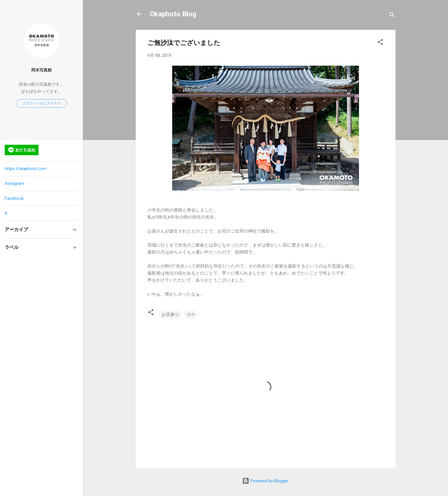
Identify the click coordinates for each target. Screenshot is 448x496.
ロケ (191, 315)
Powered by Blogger (265, 481)
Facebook (14, 198)
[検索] (392, 16)
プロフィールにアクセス (41, 103)
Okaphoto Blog (173, 14)
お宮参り (170, 315)
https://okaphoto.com (26, 169)
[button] (380, 43)
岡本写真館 (41, 70)
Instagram (14, 184)
